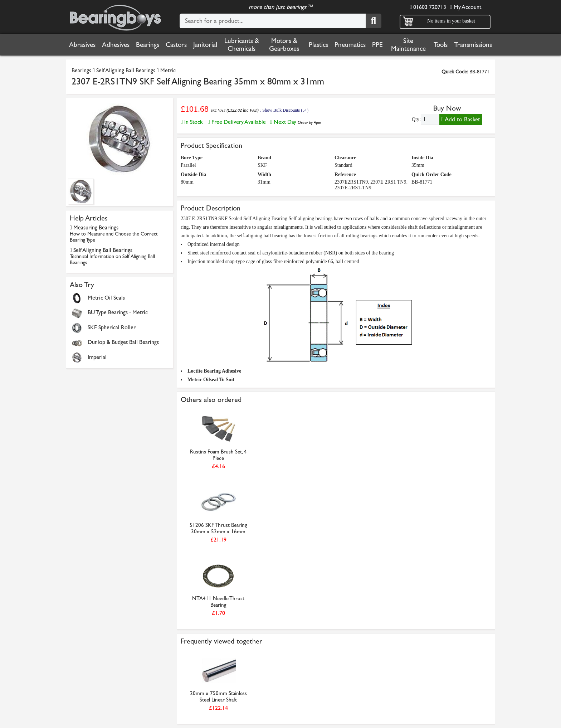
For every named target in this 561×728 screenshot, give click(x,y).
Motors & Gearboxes (284, 45)
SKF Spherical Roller (112, 327)
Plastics (318, 45)
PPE (377, 45)
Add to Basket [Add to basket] (461, 119)
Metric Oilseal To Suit (211, 380)
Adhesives (116, 45)
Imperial (97, 357)
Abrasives (82, 45)
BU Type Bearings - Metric (118, 312)
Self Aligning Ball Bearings (126, 70)
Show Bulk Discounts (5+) (284, 110)
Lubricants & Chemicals (242, 45)
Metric (168, 70)
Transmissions (473, 45)
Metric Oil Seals (106, 298)
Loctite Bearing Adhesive (214, 371)
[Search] (374, 21)
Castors (176, 45)
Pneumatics (350, 45)
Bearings (148, 45)
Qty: (416, 119)
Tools (441, 45)
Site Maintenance (408, 45)
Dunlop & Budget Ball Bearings (123, 342)
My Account (466, 7)
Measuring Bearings (114, 234)
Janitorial (205, 45)
